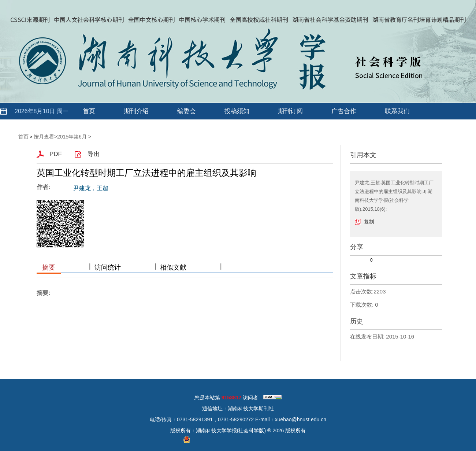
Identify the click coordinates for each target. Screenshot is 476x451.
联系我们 (397, 111)
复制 (369, 222)
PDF (56, 154)
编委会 (187, 111)
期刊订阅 (290, 111)
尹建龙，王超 (91, 188)
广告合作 (344, 111)
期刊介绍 (136, 111)
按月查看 (44, 137)
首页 (89, 111)
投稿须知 (237, 111)
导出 (94, 154)
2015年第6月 (72, 137)
